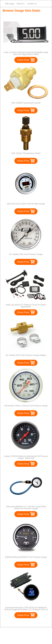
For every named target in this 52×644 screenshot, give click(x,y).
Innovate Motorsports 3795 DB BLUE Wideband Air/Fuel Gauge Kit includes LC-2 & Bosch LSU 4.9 (26, 609)
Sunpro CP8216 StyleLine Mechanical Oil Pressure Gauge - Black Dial (26, 457)
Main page (10, 4)
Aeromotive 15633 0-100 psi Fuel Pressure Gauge (26, 406)
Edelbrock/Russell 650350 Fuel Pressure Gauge (26, 557)
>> (31, 622)
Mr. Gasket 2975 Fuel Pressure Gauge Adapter (26, 355)
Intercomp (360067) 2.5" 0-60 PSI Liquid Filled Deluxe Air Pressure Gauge (26, 508)
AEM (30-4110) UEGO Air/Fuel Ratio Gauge (26, 204)
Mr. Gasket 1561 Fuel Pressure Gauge (26, 254)
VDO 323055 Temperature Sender (26, 103)
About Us (21, 4)
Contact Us (32, 4)
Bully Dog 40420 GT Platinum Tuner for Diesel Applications (26, 306)
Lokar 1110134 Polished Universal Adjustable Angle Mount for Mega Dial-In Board (26, 53)
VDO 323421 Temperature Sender (26, 153)
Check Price (23, 60)
